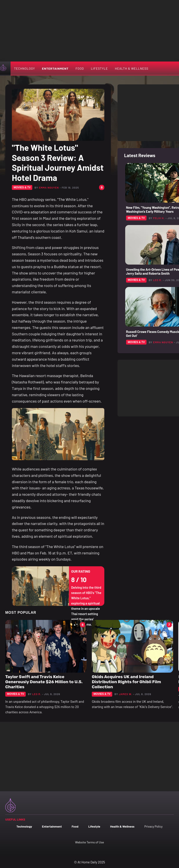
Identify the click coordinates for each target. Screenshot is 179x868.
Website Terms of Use (89, 842)
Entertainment (55, 68)
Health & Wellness (132, 68)
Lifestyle (99, 68)
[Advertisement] (89, 31)
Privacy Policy (153, 826)
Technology (24, 68)
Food (80, 68)
